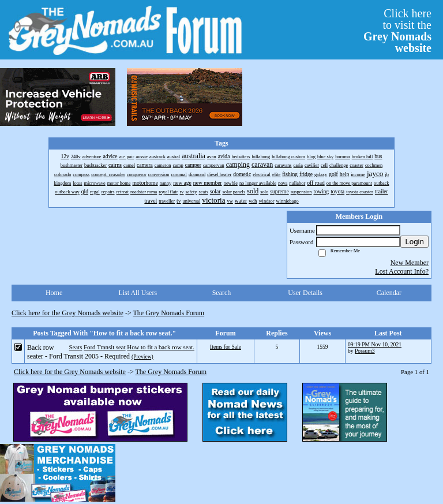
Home (54, 293)
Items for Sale (226, 347)
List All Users (138, 293)
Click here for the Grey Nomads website (67, 313)
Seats (76, 347)
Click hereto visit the (397, 31)
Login (414, 242)
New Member (410, 263)
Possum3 (365, 351)
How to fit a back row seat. (161, 347)
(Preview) (142, 356)
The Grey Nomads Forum (169, 313)
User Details (305, 293)
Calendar (389, 293)
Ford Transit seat (105, 347)
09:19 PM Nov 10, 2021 (375, 344)
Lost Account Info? (402, 271)
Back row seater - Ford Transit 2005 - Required (78, 352)
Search (222, 293)
